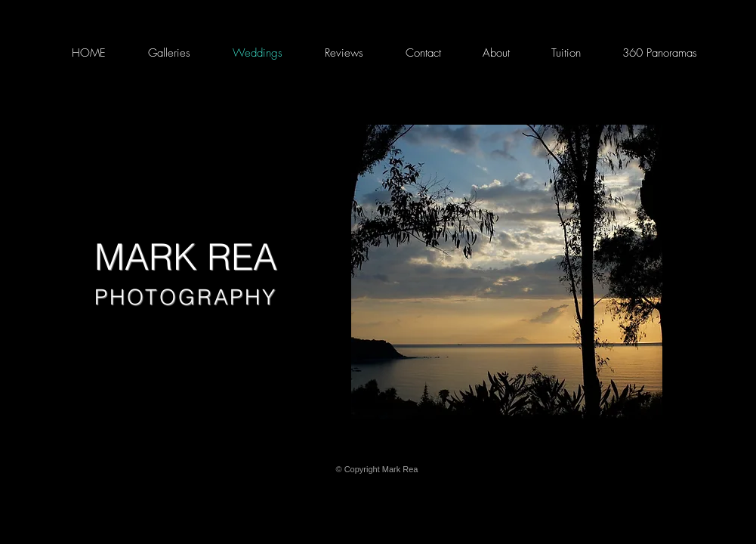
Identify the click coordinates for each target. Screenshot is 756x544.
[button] (507, 272)
